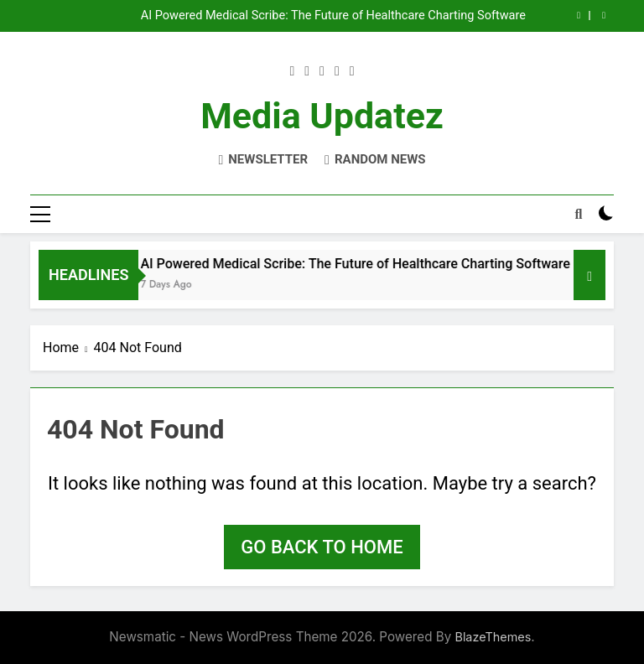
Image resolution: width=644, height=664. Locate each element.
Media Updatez (322, 116)
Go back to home (322, 547)
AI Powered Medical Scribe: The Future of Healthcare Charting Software (333, 16)
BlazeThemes (493, 637)
